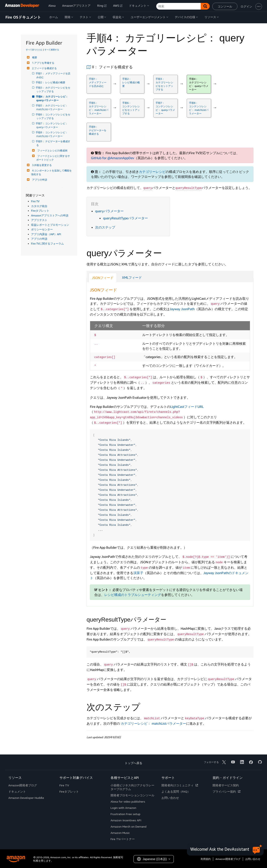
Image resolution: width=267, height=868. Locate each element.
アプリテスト (39, 220)
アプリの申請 (39, 180)
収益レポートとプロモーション (50, 225)
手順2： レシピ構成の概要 (51, 82)
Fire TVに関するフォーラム (47, 244)
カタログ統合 (39, 206)
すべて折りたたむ (34, 50)
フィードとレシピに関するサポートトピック (53, 158)
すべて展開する (52, 50)
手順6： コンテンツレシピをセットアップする (53, 116)
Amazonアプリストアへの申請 (50, 215)
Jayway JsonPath (182, 309)
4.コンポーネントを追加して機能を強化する (51, 172)
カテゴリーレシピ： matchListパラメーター (153, 723)
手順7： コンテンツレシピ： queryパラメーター (52, 125)
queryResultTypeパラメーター (125, 218)
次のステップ (105, 227)
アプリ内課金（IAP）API (46, 234)
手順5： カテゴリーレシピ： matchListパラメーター (52, 107)
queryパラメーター (109, 211)
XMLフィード (132, 277)
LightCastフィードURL (187, 407)
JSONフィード (103, 278)
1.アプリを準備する (43, 63)
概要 (34, 57)
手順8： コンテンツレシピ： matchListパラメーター (52, 134)
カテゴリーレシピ (152, 172)
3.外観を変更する (41, 165)
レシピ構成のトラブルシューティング (133, 595)
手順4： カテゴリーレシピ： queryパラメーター (52, 98)
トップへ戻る (133, 763)
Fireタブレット (40, 211)
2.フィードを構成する (44, 68)
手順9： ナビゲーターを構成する (53, 143)
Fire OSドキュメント (23, 17)
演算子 (138, 573)
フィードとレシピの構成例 (52, 150)
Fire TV (35, 201)
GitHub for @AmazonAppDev (113, 158)
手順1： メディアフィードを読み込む (53, 75)
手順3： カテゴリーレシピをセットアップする (53, 89)
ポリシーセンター (42, 229)
